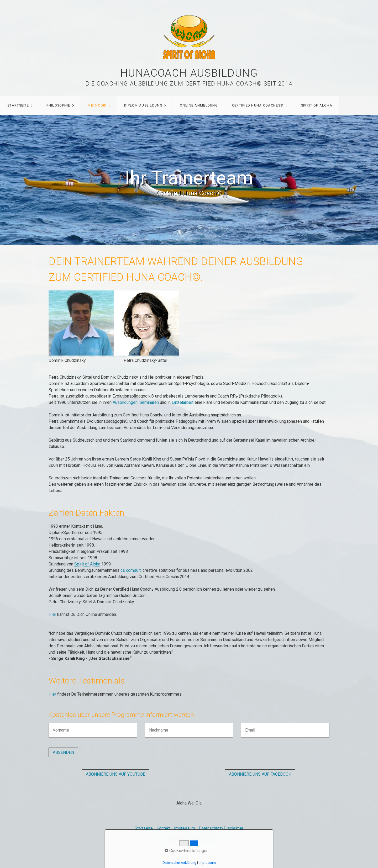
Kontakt (163, 828)
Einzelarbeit (183, 402)
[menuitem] (20, 105)
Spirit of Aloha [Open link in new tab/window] (317, 105)
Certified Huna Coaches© (258, 105)
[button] (115, 774)
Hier (52, 614)
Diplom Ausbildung (143, 105)
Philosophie (58, 105)
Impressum (185, 828)
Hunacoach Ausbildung (189, 73)
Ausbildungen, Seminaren (136, 402)
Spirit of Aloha (87, 564)
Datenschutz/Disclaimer (221, 828)
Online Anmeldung (199, 105)
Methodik (97, 105)
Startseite (18, 105)
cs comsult (131, 570)
